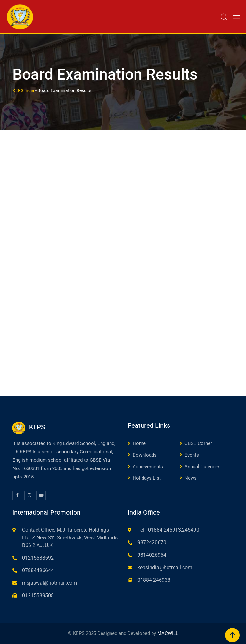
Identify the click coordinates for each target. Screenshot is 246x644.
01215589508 (38, 595)
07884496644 (38, 570)
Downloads (145, 455)
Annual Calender (202, 467)
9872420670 (152, 542)
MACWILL (168, 633)
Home (139, 443)
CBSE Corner (198, 443)
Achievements (148, 467)
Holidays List (147, 478)
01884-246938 (154, 580)
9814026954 (152, 555)
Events (192, 455)
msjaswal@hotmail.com (49, 583)
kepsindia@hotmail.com (165, 567)
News (191, 478)
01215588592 (38, 558)
